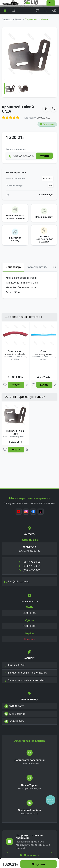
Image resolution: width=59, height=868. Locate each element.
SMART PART (14, 706)
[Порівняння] (27, 385)
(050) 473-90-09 (30, 570)
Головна (8, 19)
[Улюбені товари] (5, 385)
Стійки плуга (46, 195)
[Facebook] (33, 512)
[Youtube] (19, 512)
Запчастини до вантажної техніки (26, 673)
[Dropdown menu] (51, 3)
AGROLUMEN (14, 721)
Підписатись (29, 855)
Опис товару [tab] (13, 267)
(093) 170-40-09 (30, 566)
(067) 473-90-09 (30, 562)
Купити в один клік (16, 149)
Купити (38, 864)
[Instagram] (26, 512)
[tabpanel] (29, 285)
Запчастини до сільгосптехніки (24, 680)
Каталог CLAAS (15, 665)
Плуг (19, 19)
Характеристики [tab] (37, 267)
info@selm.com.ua (17, 581)
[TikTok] (41, 512)
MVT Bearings (15, 714)
